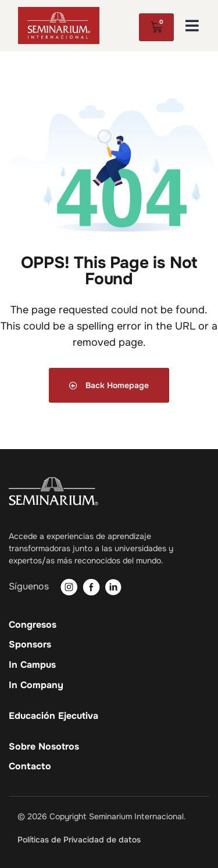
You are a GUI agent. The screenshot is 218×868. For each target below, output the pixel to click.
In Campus (32, 665)
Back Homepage (109, 385)
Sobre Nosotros (44, 747)
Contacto (30, 766)
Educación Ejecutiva (53, 716)
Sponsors (30, 645)
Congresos (33, 625)
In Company (36, 685)
